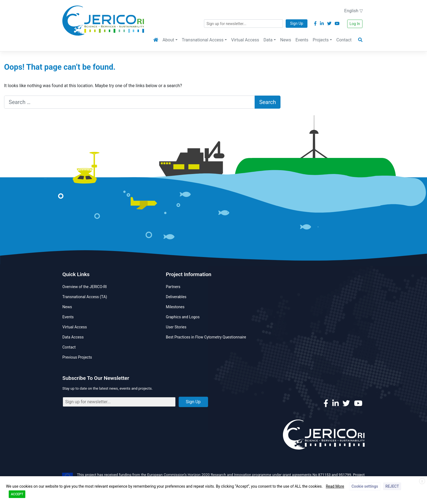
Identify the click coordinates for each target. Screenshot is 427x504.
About (168, 40)
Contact (344, 40)
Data (268, 40)
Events (302, 40)
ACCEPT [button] (17, 494)
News (286, 40)
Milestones (175, 307)
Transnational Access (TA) (85, 297)
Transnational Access (203, 40)
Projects (321, 40)
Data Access (73, 337)
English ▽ (353, 11)
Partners (173, 287)
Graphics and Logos (183, 317)
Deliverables (176, 297)
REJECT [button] (392, 486)
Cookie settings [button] (365, 486)
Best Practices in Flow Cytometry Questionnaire (206, 337)
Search (268, 102)
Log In (355, 24)
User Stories (176, 327)
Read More (335, 486)
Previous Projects (77, 357)
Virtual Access (245, 40)
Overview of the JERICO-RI (85, 287)
